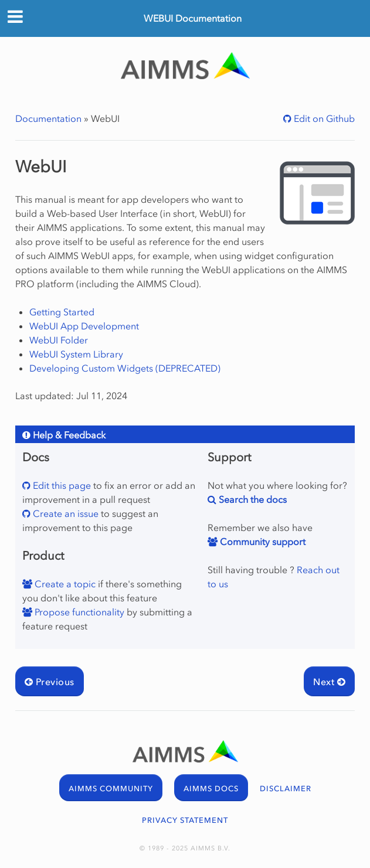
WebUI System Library (76, 354)
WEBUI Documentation (193, 18)
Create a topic (64, 584)
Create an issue (65, 513)
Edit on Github (323, 118)
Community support (262, 542)
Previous (50, 682)
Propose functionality (78, 612)
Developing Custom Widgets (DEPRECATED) (125, 368)
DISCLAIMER (286, 789)
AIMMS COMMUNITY (111, 789)
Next (329, 682)
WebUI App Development (84, 326)
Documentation (48, 118)
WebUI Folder (59, 340)
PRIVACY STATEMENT (185, 820)
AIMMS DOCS (211, 789)
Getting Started (62, 312)
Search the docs (252, 499)
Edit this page (61, 485)
